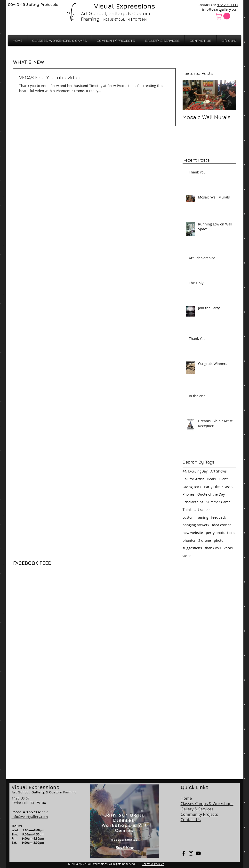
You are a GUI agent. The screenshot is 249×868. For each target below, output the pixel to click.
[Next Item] (228, 95)
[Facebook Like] (21, 15)
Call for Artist (193, 479)
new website (193, 533)
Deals (211, 479)
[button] (223, 16)
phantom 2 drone (197, 540)
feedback (219, 517)
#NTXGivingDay (195, 471)
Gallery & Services (197, 809)
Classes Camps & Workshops (207, 804)
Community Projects (199, 814)
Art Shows (219, 471)
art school (202, 510)
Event (223, 479)
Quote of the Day (211, 494)
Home (186, 798)
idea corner (221, 525)
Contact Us (191, 820)
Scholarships (193, 502)
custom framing (195, 517)
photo (219, 540)
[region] (125, 821)
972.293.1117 (228, 5)
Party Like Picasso (218, 487)
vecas (228, 548)
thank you (213, 548)
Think (187, 510)
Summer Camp (218, 502)
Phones (189, 494)
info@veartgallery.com (220, 9)
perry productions (221, 533)
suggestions (192, 548)
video (187, 556)
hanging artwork (196, 525)
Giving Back (192, 487)
